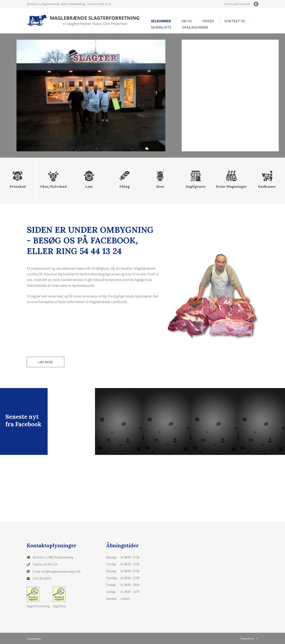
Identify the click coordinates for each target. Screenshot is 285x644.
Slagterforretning (38, 597)
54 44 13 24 (104, 4)
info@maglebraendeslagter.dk (61, 571)
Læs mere (46, 362)
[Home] (83, 20)
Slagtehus (59, 597)
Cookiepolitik (34, 639)
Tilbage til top (249, 638)
